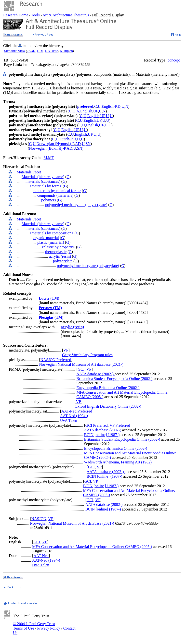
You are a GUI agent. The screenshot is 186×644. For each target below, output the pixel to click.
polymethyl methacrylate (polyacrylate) (76, 205)
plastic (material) (51, 242)
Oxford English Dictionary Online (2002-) (108, 406)
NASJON (39, 519)
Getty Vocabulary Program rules (87, 355)
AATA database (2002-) (95, 374)
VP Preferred (120, 425)
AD (78, 144)
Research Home (16, 15)
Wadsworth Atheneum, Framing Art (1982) (118, 462)
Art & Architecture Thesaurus (66, 15)
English (86, 111)
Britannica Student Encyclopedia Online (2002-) (114, 379)
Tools (35, 15)
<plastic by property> (58, 247)
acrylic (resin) (60, 256)
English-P (109, 106)
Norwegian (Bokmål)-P (47, 148)
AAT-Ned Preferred (77, 411)
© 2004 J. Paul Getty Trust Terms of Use (34, 626)
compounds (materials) (55, 195)
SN (88, 144)
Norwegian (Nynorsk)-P (55, 144)
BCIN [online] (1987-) (102, 435)
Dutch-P (66, 139)
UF (96, 111)
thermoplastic (56, 252)
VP (66, 350)
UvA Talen (69, 420)
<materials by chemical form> (57, 191)
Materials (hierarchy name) (43, 177)
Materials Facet (29, 172)
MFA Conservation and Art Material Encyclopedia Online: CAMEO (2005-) (92, 547)
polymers (49, 200)
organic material (46, 238)
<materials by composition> (52, 233)
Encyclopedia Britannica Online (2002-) (108, 388)
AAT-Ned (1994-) (74, 416)
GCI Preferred (97, 425)
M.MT (49, 158)
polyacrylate (63, 261)
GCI (81, 369)
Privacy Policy (49, 628)
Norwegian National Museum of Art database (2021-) (81, 364)
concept (174, 60)
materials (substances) (43, 181)
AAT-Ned (41, 556)
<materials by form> (46, 186)
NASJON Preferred (56, 360)
